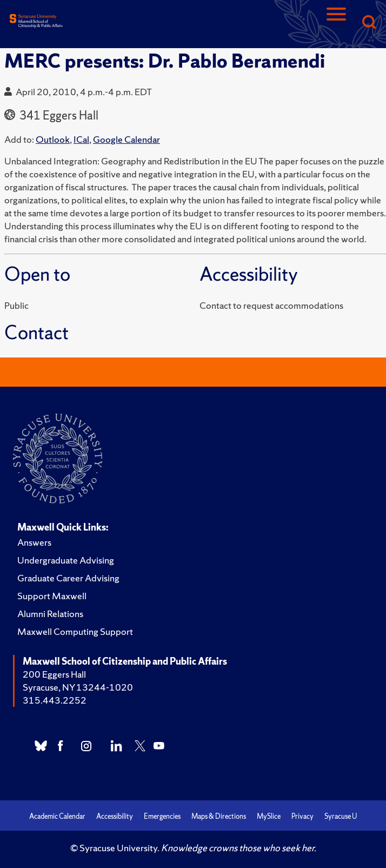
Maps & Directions (219, 816)
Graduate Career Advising (68, 578)
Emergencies (162, 816)
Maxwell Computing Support (75, 631)
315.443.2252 (55, 700)
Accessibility (115, 816)
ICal (81, 139)
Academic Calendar (57, 816)
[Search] (369, 23)
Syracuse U (341, 816)
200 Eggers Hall (54, 674)
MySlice (269, 816)
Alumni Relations (50, 614)
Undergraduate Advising (66, 560)
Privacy (302, 816)
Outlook (53, 139)
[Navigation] (336, 23)
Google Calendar (127, 139)
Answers (34, 542)
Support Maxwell (52, 596)
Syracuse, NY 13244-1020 (78, 687)
